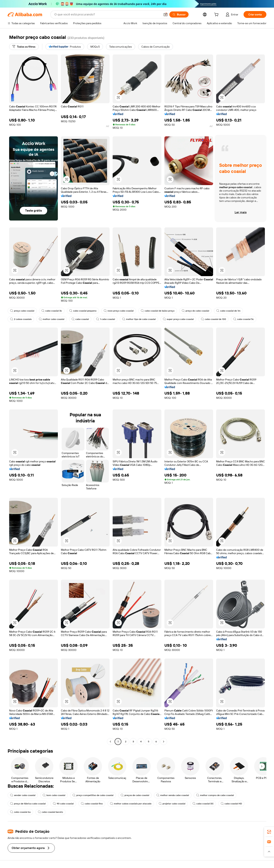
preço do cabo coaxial (195, 311)
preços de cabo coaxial (135, 795)
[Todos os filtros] (24, 47)
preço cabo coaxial (22, 311)
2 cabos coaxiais (21, 319)
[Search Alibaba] (107, 14)
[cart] (217, 15)
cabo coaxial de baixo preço (158, 311)
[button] (166, 14)
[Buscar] (179, 14)
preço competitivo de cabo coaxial (93, 795)
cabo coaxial (80, 319)
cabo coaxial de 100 (213, 319)
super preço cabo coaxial (178, 319)
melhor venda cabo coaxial (173, 795)
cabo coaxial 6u (20, 812)
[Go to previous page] (110, 742)
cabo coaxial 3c (52, 311)
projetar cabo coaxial (172, 804)
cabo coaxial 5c (244, 319)
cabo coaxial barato (50, 812)
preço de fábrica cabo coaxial (28, 804)
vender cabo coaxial (23, 795)
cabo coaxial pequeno (83, 311)
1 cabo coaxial (106, 319)
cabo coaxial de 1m (228, 311)
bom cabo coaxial (54, 795)
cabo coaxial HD (231, 804)
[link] (269, 832)
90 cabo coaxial (63, 804)
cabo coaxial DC (203, 804)
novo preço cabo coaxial (119, 311)
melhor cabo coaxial (52, 319)
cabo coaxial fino (92, 804)
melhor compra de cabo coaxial (215, 795)
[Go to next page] (164, 742)
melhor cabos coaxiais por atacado (131, 804)
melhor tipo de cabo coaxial (139, 319)
